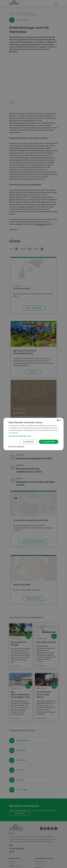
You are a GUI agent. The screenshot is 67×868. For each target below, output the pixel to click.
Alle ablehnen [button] (27, 442)
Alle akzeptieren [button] (48, 442)
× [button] (61, 420)
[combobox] (58, 420)
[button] (33, 436)
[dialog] (33, 434)
